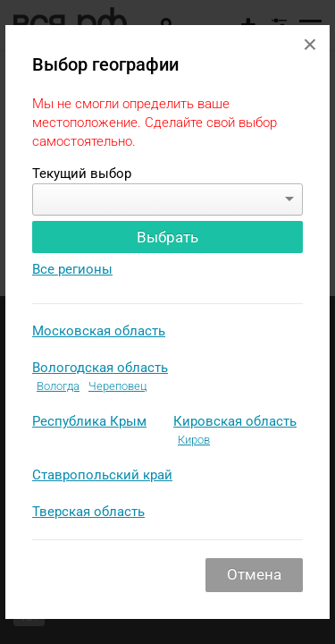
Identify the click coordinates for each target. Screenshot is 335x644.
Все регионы (72, 269)
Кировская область (235, 421)
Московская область (99, 331)
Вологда (58, 386)
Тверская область (88, 512)
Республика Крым (89, 421)
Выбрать (167, 237)
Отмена (254, 574)
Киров (194, 440)
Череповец (117, 386)
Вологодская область (100, 368)
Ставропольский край (102, 475)
